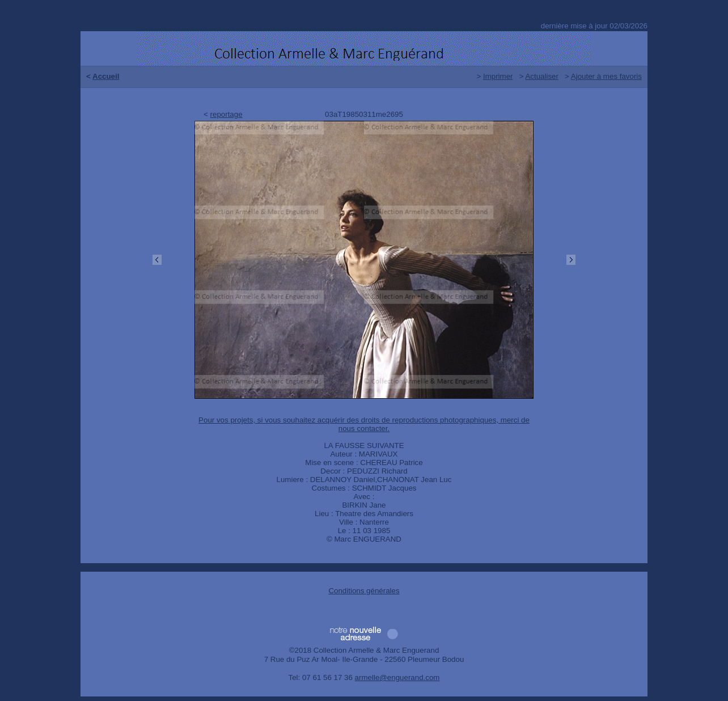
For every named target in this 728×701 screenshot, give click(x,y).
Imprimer (498, 76)
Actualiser (542, 76)
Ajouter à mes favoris (606, 76)
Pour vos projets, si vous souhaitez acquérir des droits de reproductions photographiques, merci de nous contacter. (364, 424)
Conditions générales (364, 591)
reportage (227, 114)
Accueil (106, 76)
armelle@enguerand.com (397, 677)
